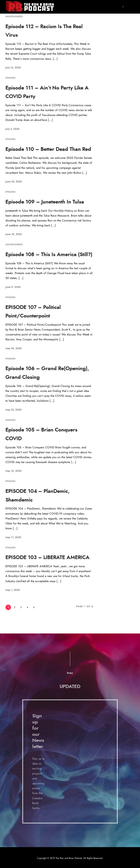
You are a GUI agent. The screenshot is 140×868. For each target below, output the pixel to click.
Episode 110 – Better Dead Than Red (48, 149)
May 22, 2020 (13, 410)
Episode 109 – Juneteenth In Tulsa (45, 202)
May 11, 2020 (13, 537)
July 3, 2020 (12, 129)
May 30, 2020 (14, 349)
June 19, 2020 (14, 234)
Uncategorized (14, 17)
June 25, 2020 (14, 182)
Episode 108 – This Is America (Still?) (49, 255)
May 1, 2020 (13, 590)
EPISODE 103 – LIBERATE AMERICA (47, 558)
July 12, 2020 (13, 68)
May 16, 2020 (13, 471)
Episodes (10, 78)
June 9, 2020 (13, 287)
